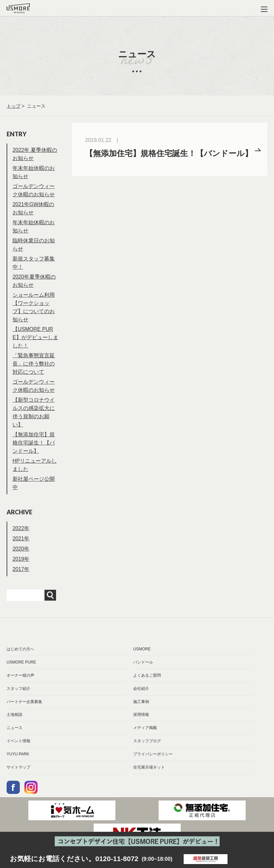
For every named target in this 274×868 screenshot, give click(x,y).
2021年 (21, 547)
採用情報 (141, 723)
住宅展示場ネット (149, 776)
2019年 (21, 567)
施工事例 (141, 710)
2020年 (21, 557)
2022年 (21, 537)
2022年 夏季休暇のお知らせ (35, 155)
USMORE (142, 657)
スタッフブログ (147, 749)
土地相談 (15, 723)
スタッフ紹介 (18, 696)
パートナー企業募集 (24, 710)
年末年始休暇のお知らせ (34, 173)
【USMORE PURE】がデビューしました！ (35, 342)
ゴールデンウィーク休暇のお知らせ (34, 192)
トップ (14, 106)
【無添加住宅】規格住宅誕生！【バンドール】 (34, 450)
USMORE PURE (21, 670)
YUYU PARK (18, 762)
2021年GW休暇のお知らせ (33, 210)
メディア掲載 (145, 736)
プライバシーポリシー (153, 762)
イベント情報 (18, 749)
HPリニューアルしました (35, 473)
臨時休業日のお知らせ (34, 247)
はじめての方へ (20, 657)
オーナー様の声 (20, 683)
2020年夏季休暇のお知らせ (34, 284)
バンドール (143, 670)
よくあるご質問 (147, 683)
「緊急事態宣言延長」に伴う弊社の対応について (34, 369)
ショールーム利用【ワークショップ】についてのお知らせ (34, 311)
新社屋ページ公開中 (34, 491)
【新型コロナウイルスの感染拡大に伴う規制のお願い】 (34, 419)
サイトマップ (18, 776)
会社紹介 (141, 696)
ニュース (15, 736)
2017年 (21, 577)
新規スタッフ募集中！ (34, 266)
